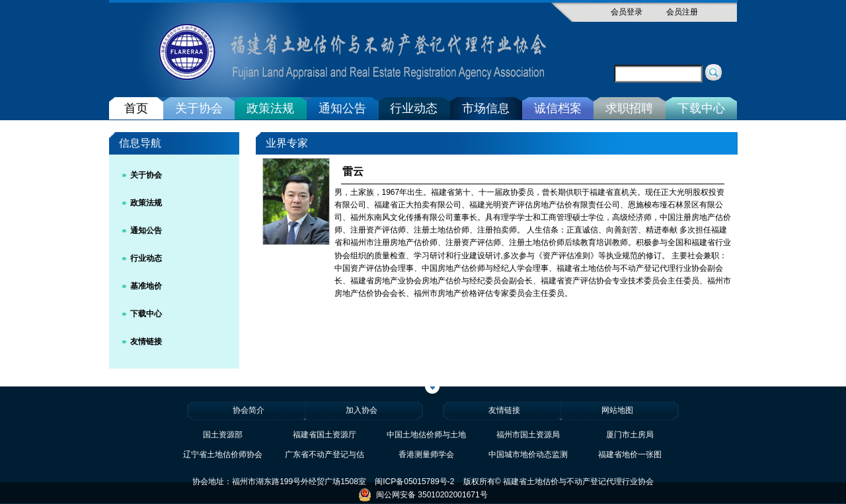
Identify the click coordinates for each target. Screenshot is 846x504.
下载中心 (701, 108)
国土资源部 (223, 435)
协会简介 (249, 410)
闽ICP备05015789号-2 (414, 482)
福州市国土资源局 (528, 435)
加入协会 (362, 410)
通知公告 (342, 108)
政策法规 (270, 108)
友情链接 (146, 342)
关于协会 (199, 108)
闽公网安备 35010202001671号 (423, 495)
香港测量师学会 (426, 454)
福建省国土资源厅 (325, 435)
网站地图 (617, 410)
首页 (136, 108)
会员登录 (627, 12)
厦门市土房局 (630, 435)
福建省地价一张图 (630, 454)
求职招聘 (629, 108)
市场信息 (486, 108)
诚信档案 (558, 108)
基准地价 (146, 286)
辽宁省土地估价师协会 (223, 454)
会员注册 (682, 12)
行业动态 (414, 108)
